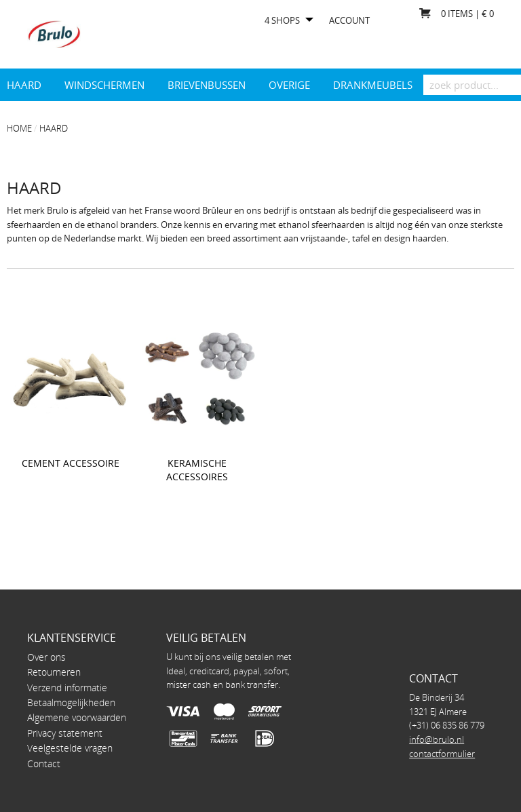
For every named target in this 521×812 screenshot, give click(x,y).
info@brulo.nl (437, 739)
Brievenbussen (207, 85)
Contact (44, 763)
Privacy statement (65, 733)
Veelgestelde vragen (70, 748)
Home (19, 128)
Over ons (46, 657)
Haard (24, 85)
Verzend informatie (67, 688)
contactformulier (442, 754)
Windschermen (104, 85)
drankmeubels (373, 85)
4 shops (282, 21)
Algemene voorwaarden (77, 717)
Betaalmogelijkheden (71, 702)
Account (349, 21)
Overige (289, 85)
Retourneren (54, 672)
